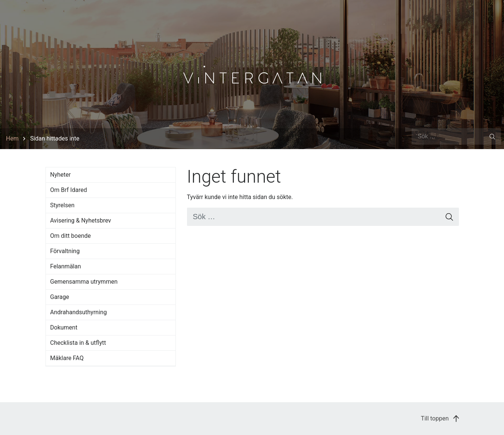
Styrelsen (63, 205)
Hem (12, 138)
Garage (60, 297)
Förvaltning (65, 251)
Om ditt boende (71, 236)
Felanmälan (66, 266)
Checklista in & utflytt (78, 343)
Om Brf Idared (69, 190)
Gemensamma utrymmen (84, 282)
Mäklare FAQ (67, 358)
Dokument (64, 327)
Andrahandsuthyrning (79, 312)
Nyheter (61, 175)
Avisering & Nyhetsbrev (81, 220)
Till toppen (440, 418)
